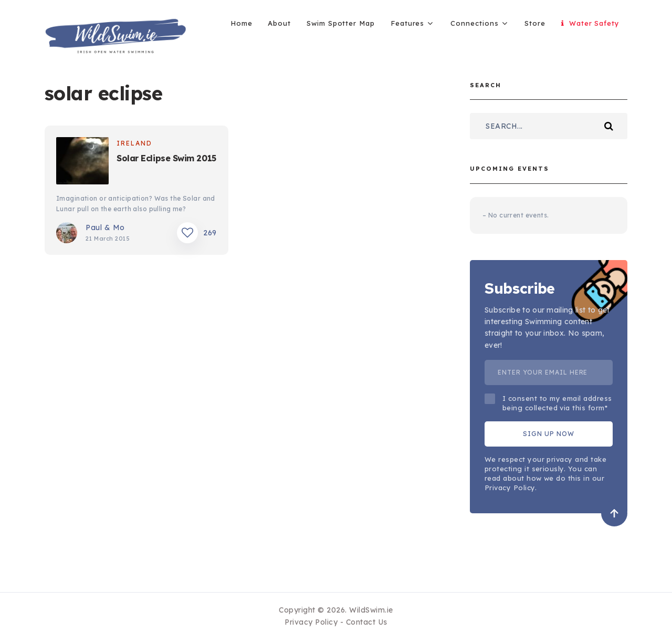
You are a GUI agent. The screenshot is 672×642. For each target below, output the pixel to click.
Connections (474, 23)
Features (407, 23)
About (279, 23)
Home (241, 23)
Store (535, 23)
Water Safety (590, 23)
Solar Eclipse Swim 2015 (166, 158)
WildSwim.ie (371, 610)
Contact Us (367, 622)
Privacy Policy (311, 622)
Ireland (134, 143)
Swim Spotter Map (341, 23)
